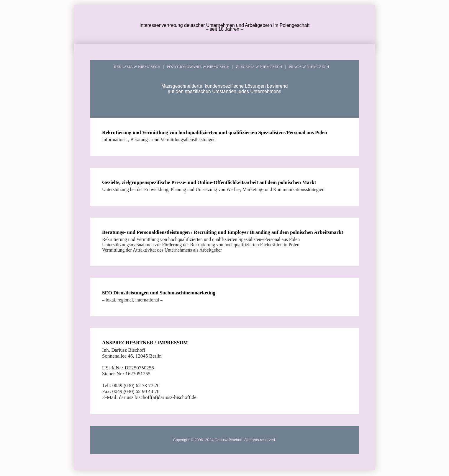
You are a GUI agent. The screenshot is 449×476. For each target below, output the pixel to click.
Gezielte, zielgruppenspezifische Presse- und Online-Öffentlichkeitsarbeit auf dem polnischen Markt (209, 182)
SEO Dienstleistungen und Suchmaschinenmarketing (159, 293)
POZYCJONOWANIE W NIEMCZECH (197, 67)
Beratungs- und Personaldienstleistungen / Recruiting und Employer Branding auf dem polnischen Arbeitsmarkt (223, 232)
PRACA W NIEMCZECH (308, 67)
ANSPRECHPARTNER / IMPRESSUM (145, 343)
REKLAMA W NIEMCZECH (137, 67)
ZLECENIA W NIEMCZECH (258, 67)
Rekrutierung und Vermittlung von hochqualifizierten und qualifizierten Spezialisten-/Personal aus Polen (215, 132)
